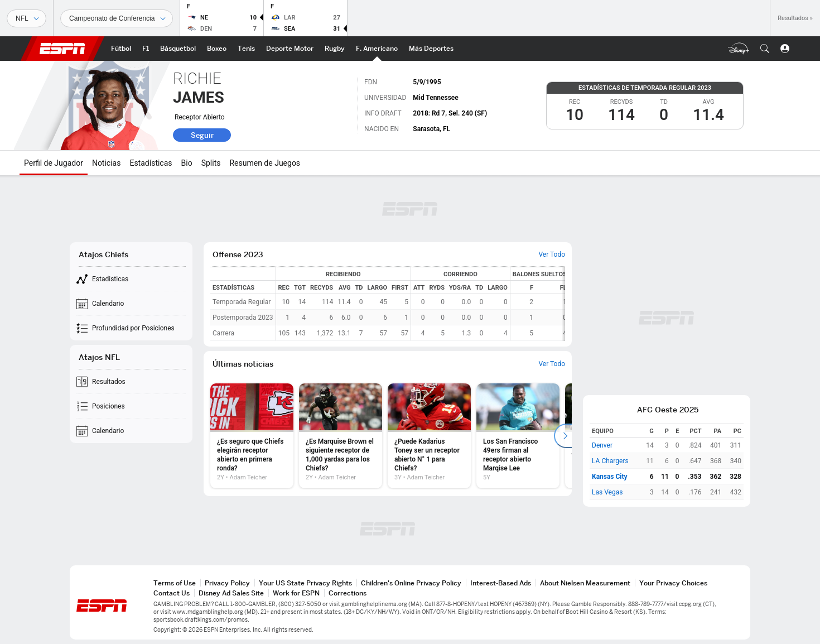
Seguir (202, 135)
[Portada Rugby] (335, 49)
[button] (765, 49)
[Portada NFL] (377, 49)
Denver (602, 445)
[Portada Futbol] (121, 49)
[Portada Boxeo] (217, 49)
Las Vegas (607, 492)
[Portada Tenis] (246, 49)
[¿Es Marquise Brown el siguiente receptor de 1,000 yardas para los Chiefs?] (341, 436)
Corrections (348, 593)
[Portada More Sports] (431, 49)
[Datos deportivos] (117, 18)
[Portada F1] (146, 49)
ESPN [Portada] (62, 49)
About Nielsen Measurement (585, 583)
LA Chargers (610, 461)
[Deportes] (26, 18)
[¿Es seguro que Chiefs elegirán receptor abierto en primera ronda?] (252, 436)
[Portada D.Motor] (290, 49)
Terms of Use (175, 583)
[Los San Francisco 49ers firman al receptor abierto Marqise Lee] (518, 436)
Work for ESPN (296, 593)
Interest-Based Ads (501, 583)
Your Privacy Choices (673, 583)
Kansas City (610, 477)
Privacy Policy (227, 583)
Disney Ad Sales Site (231, 593)
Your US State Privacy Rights (305, 583)
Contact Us (172, 593)
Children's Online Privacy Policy (411, 583)
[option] (252, 436)
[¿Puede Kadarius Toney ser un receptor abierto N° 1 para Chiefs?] (429, 436)
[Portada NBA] (178, 49)
